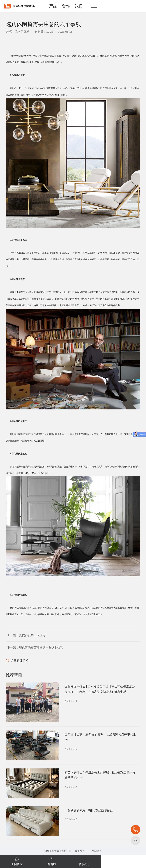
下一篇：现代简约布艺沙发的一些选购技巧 (35, 647)
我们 (79, 6)
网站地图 (97, 851)
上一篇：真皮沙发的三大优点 (26, 635)
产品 (53, 6)
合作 (66, 6)
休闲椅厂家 (71, 259)
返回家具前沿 (19, 661)
